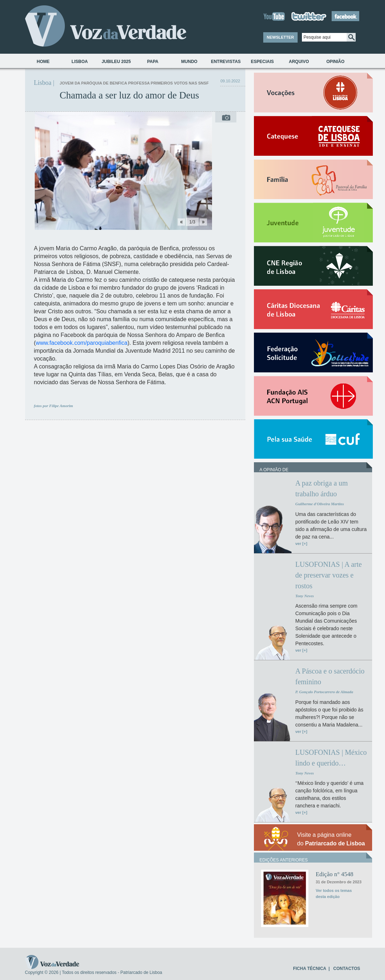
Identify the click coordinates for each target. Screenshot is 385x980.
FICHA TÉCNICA (309, 969)
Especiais (262, 62)
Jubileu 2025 (116, 62)
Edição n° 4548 (334, 874)
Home (43, 62)
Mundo (189, 62)
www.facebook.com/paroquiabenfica (82, 343)
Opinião (335, 62)
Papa (153, 62)
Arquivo (299, 62)
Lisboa (80, 62)
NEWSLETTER (280, 37)
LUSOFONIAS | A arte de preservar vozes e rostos (328, 575)
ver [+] (301, 544)
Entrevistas (226, 62)
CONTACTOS (347, 969)
